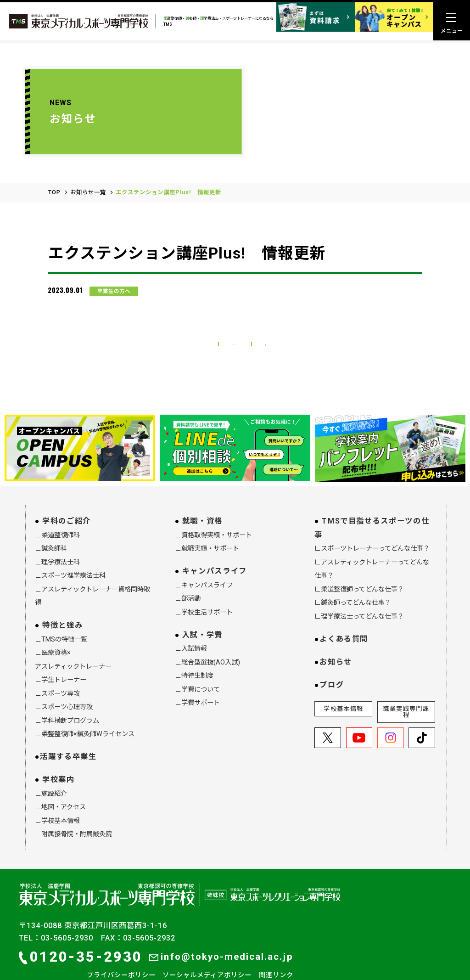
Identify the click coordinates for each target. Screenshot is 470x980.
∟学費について (197, 662)
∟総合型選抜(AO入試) (207, 635)
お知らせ (336, 635)
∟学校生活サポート (204, 585)
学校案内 (59, 753)
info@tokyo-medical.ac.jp (221, 930)
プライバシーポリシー (121, 948)
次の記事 (301, 311)
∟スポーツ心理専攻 (64, 680)
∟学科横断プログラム (67, 693)
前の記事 (169, 311)
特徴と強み (62, 599)
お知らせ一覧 (88, 154)
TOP (54, 154)
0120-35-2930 (81, 930)
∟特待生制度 (194, 649)
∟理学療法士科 (57, 535)
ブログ (332, 658)
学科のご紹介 (67, 494)
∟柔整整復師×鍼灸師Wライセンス (85, 707)
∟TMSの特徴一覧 (61, 612)
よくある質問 (344, 612)
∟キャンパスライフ (204, 558)
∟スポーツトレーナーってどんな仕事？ (372, 522)
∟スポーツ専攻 (57, 666)
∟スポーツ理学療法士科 (70, 549)
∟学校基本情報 (57, 794)
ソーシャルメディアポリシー (207, 948)
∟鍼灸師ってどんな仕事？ (353, 576)
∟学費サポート (197, 676)
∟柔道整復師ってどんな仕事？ (359, 563)
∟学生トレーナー (61, 653)
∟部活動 (188, 572)
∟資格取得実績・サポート (213, 508)
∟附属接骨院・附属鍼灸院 (73, 807)
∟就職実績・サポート (207, 522)
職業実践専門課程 (406, 685)
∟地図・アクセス (60, 780)
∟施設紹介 (51, 766)
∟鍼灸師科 (51, 522)
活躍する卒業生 (68, 730)
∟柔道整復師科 (57, 508)
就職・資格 (202, 494)
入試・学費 (202, 608)
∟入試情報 (191, 622)
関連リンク (276, 948)
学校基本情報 (343, 682)
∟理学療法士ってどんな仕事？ (359, 590)
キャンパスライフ (215, 544)
